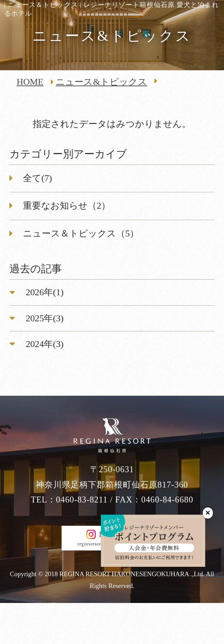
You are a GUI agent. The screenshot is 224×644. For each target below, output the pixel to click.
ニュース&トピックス (101, 82)
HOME (30, 82)
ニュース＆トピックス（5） (81, 234)
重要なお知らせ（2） (67, 206)
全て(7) (38, 178)
